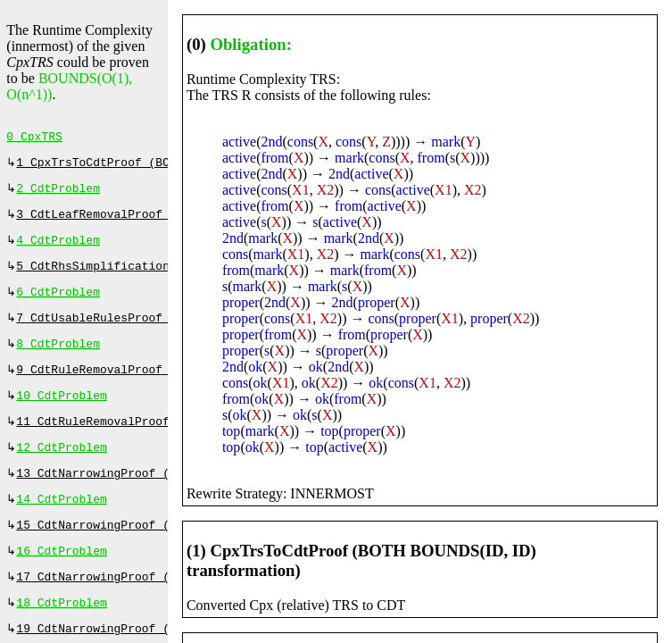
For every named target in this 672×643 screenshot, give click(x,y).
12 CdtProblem (61, 471)
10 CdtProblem (61, 415)
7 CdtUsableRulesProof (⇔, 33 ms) (131, 332)
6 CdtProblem (58, 305)
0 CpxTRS (34, 138)
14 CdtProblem (61, 526)
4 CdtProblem (58, 249)
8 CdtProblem (58, 360)
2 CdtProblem (58, 194)
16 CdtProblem (61, 581)
